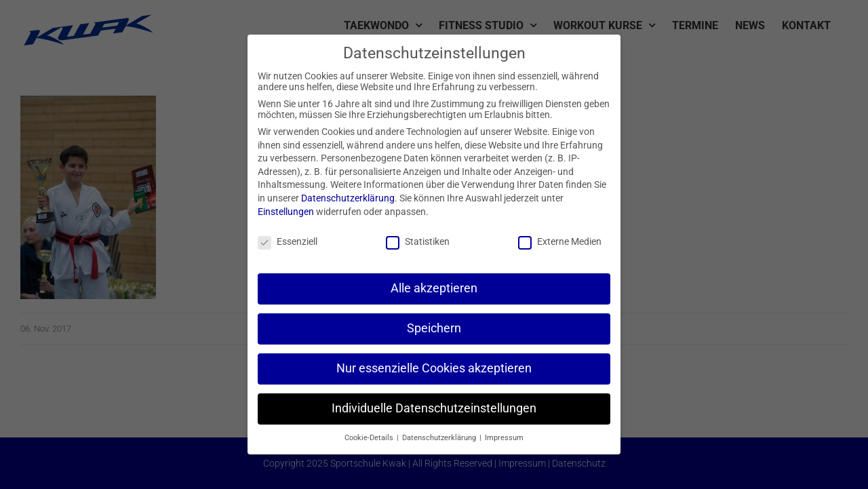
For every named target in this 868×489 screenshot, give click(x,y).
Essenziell (288, 241)
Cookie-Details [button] (370, 438)
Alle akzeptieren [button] (434, 288)
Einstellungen (286, 212)
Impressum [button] (504, 438)
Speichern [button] (434, 328)
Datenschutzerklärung (348, 198)
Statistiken (418, 241)
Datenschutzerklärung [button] (440, 438)
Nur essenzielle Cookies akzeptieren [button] (434, 368)
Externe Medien (560, 241)
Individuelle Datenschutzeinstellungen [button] (434, 408)
